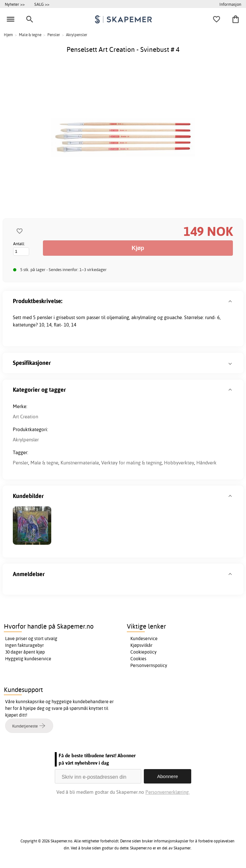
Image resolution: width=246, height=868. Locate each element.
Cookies (138, 659)
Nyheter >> (15, 4)
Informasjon (230, 4)
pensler (45, 317)
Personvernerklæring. (168, 792)
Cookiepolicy (143, 652)
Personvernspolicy (149, 665)
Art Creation (25, 417)
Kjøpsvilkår (141, 645)
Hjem (8, 35)
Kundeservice (144, 639)
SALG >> (42, 4)
